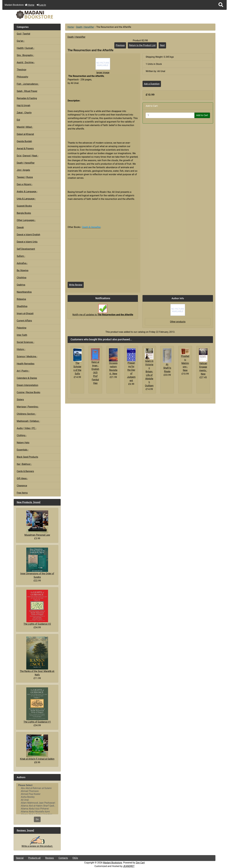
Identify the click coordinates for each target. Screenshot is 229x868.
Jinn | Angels (23, 170)
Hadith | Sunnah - (25, 48)
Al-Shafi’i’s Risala (167, 368)
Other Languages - (26, 220)
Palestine (21, 328)
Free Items (22, 493)
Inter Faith (22, 335)
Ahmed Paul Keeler (37, 794)
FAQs (75, 858)
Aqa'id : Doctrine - (26, 62)
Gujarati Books (24, 206)
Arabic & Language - (27, 192)
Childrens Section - (26, 414)
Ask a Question (152, 84)
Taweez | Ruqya (25, 177)
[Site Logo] (47, 15)
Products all (34, 858)
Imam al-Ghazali (25, 313)
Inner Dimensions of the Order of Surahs (37, 563)
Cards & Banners (25, 471)
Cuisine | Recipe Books (28, 392)
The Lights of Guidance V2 (37, 608)
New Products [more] (28, 502)
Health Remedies (25, 364)
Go (37, 819)
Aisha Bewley (37, 797)
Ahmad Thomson (37, 791)
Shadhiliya (22, 306)
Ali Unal (37, 800)
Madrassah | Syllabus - (28, 421)
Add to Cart (202, 115)
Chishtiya (21, 278)
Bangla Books (24, 213)
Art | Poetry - (23, 371)
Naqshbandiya (24, 292)
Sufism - (21, 256)
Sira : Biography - (25, 55)
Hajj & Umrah (23, 105)
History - (21, 349)
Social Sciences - (25, 342)
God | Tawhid (23, 34)
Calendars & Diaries (27, 378)
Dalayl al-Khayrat (25, 134)
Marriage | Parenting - (28, 407)
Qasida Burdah (24, 141)
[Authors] (37, 799)
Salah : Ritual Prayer (27, 91)
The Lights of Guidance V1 (37, 705)
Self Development (26, 249)
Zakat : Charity (24, 113)
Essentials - (23, 450)
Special (20, 858)
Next (162, 45)
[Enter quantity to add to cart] (170, 115)
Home (30, 5)
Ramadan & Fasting (27, 98)
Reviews (50, 858)
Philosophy (22, 77)
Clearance (22, 486)
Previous (120, 45)
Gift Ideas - (22, 478)
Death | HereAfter (85, 27)
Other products (178, 322)
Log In (41, 5)
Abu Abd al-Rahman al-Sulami (37, 788)
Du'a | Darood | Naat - (27, 156)
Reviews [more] (25, 830)
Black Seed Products (27, 457)
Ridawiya (21, 299)
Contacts (63, 858)
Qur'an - (21, 41)
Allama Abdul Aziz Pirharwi (37, 809)
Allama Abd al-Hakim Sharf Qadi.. (37, 806)
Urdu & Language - (26, 199)
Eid (18, 120)
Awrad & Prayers (25, 148)
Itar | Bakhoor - (24, 464)
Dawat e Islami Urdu (27, 242)
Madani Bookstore (113, 863)
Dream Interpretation (27, 385)
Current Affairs (24, 321)
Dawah (20, 227)
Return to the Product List (142, 45)
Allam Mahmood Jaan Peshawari (37, 803)
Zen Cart (140, 863)
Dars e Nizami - (25, 184)
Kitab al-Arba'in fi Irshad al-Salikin (37, 747)
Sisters (20, 400)
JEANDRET (129, 866)
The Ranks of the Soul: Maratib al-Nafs (37, 656)
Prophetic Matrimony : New (185, 363)
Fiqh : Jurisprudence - (28, 84)
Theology (21, 70)
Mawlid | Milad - (25, 127)
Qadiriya (21, 285)
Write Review (76, 285)
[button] (221, 5)
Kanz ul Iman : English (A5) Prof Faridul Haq (95, 373)
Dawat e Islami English (28, 235)
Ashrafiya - (22, 263)
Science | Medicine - (27, 356)
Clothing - (22, 435)
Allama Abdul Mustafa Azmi (37, 812)
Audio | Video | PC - (27, 428)
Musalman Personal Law (37, 523)
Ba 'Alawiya (22, 270)
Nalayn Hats (23, 443)
